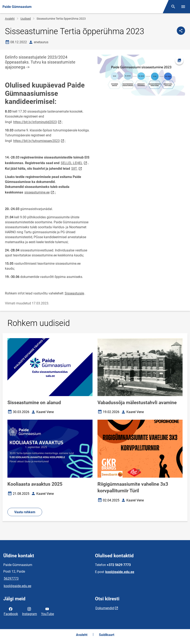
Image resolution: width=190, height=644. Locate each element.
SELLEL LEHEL (74, 163)
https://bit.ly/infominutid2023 (38, 122)
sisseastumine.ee (40, 192)
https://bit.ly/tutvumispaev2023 (39, 141)
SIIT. (77, 168)
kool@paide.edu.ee (17, 586)
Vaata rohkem (25, 512)
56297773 (11, 579)
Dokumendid (105, 608)
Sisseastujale (74, 293)
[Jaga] (181, 31)
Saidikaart (107, 635)
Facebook (11, 611)
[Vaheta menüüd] (183, 7)
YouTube (47, 611)
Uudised (26, 19)
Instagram (30, 611)
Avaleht (10, 19)
